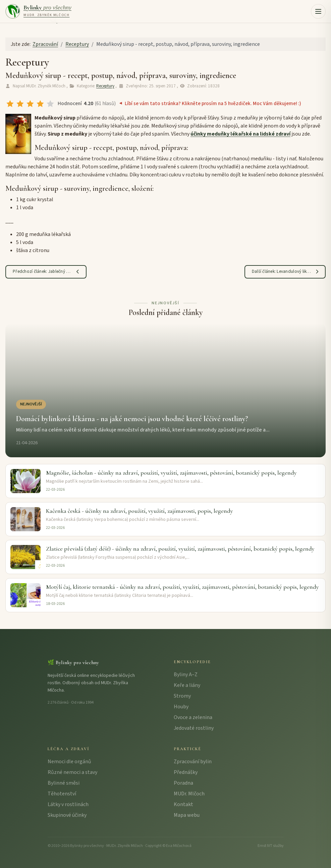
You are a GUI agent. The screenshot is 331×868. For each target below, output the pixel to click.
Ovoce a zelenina (193, 717)
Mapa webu (187, 815)
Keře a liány (187, 685)
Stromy (182, 696)
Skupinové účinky (67, 815)
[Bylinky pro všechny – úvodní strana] (38, 11)
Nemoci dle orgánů (69, 762)
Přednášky (186, 772)
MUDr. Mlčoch (189, 794)
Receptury (105, 86)
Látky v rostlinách (68, 804)
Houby (181, 707)
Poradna (183, 783)
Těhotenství (62, 794)
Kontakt (183, 804)
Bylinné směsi (64, 783)
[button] (318, 11)
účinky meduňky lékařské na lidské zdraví (240, 134)
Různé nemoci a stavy (72, 772)
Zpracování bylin (193, 762)
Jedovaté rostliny (194, 728)
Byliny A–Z (186, 675)
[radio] (10, 104)
